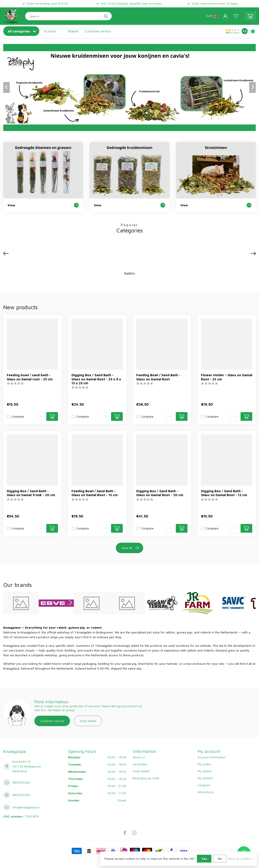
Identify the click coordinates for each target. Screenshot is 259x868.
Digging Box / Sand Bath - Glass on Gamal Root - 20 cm (160, 493)
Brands (73, 31)
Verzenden (140, 764)
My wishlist (205, 778)
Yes (204, 859)
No (220, 859)
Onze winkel (88, 721)
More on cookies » (240, 859)
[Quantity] (41, 416)
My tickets (204, 771)
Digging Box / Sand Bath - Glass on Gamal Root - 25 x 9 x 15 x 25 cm (96, 379)
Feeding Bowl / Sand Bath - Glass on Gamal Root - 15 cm (95, 493)
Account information (212, 757)
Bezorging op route (146, 778)
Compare (18, 416)
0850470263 (21, 782)
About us (139, 757)
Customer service (98, 31)
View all (130, 548)
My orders (204, 764)
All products (206, 792)
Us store (50, 31)
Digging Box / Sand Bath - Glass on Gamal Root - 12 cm (224, 493)
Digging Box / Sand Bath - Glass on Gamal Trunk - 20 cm (31, 493)
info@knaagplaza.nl (26, 807)
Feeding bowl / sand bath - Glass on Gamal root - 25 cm (30, 377)
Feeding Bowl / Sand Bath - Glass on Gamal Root (158, 377)
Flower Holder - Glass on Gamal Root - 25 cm (227, 377)
